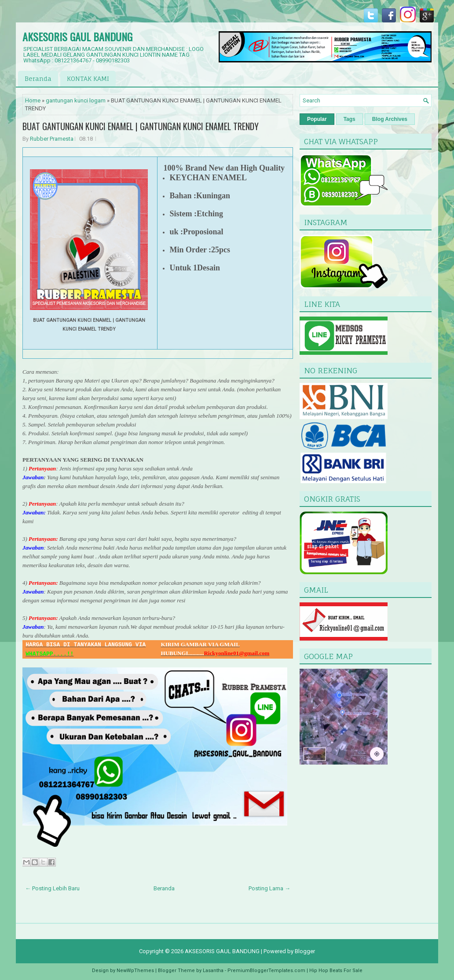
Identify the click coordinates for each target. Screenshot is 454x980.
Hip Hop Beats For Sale (336, 971)
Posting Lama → (269, 888)
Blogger (305, 951)
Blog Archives (390, 119)
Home (33, 100)
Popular (317, 119)
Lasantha (213, 971)
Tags (350, 119)
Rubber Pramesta (52, 139)
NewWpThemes (135, 971)
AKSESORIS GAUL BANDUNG (77, 36)
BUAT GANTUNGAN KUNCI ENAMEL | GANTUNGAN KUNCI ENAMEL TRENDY (141, 126)
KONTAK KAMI (88, 78)
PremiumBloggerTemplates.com (266, 971)
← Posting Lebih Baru (52, 888)
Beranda (38, 78)
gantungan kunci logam (76, 100)
